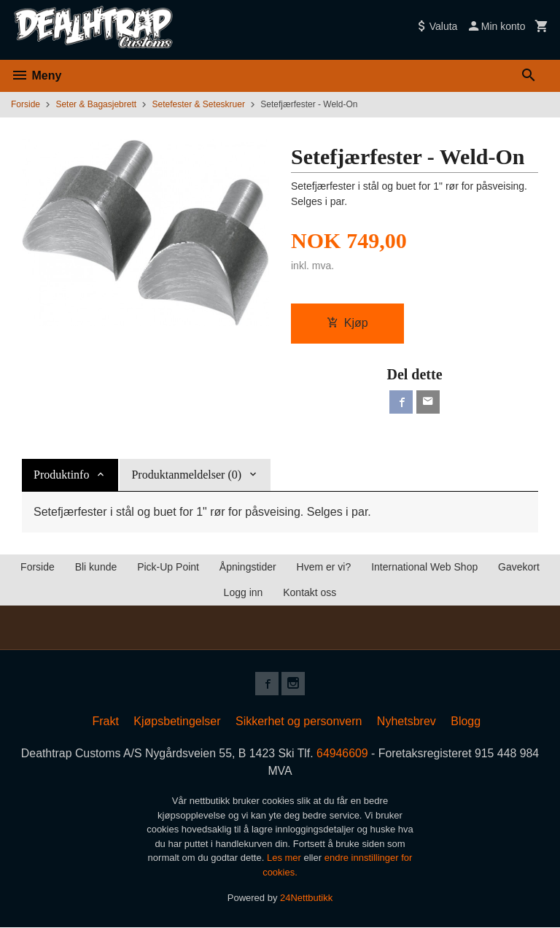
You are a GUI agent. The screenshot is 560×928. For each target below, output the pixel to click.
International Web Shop (424, 567)
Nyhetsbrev (407, 721)
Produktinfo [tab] (61, 475)
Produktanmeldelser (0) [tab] (186, 475)
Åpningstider (248, 567)
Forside (26, 104)
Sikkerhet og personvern (299, 721)
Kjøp (347, 323)
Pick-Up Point (168, 567)
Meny (36, 76)
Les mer (285, 858)
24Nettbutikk (306, 898)
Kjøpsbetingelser (177, 721)
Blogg (466, 721)
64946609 (343, 753)
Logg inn (244, 592)
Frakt (105, 721)
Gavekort (519, 567)
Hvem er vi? (324, 567)
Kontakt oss (310, 592)
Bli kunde (96, 567)
